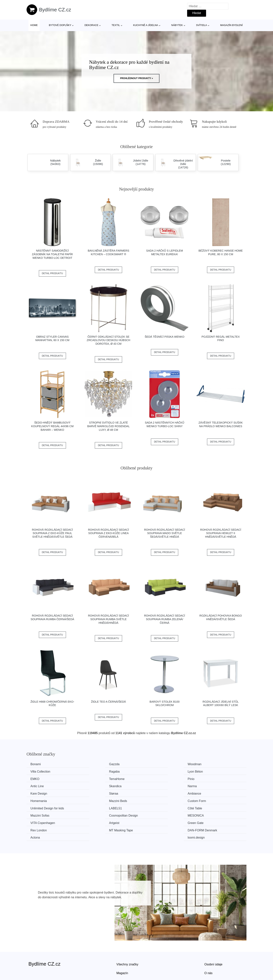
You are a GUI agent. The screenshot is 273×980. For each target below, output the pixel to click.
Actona (149, 814)
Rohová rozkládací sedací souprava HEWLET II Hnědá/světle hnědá (221, 533)
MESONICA (209, 800)
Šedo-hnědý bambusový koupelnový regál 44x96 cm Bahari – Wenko (52, 426)
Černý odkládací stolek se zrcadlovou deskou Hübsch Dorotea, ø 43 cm (108, 340)
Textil (116, 25)
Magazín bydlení (231, 25)
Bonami (36, 764)
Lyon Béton (95, 771)
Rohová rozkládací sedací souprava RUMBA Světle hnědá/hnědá (108, 619)
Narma (205, 779)
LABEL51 (207, 793)
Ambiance (151, 786)
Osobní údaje (213, 941)
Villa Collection (211, 764)
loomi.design (209, 814)
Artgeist (93, 807)
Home (34, 25)
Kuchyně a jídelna (146, 25)
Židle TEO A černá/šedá (108, 702)
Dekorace (91, 25)
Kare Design (40, 786)
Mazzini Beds (40, 793)
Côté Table (38, 800)
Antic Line (94, 779)
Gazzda (93, 764)
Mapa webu (124, 958)
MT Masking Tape (43, 814)
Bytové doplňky (60, 25)
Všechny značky (127, 941)
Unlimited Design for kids (161, 793)
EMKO (149, 771)
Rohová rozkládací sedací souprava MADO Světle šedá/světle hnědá (165, 533)
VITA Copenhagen (44, 807)
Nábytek (177, 25)
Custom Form (97, 793)
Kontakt (209, 958)
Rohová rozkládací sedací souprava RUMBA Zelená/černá (165, 619)
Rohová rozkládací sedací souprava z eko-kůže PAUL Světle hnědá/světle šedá (52, 533)
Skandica (150, 779)
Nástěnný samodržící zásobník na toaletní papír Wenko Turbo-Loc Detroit (52, 254)
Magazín (122, 949)
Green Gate (152, 807)
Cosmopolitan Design (158, 800)
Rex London (209, 807)
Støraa (92, 786)
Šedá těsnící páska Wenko (164, 337)
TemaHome (208, 771)
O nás (208, 949)
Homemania (209, 786)
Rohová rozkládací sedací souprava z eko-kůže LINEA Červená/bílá (108, 533)
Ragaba (37, 771)
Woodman (151, 764)
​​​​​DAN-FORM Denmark (103, 814)
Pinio (35, 779)
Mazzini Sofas (97, 800)
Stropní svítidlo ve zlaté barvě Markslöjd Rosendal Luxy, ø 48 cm (108, 426)
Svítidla (202, 25)
